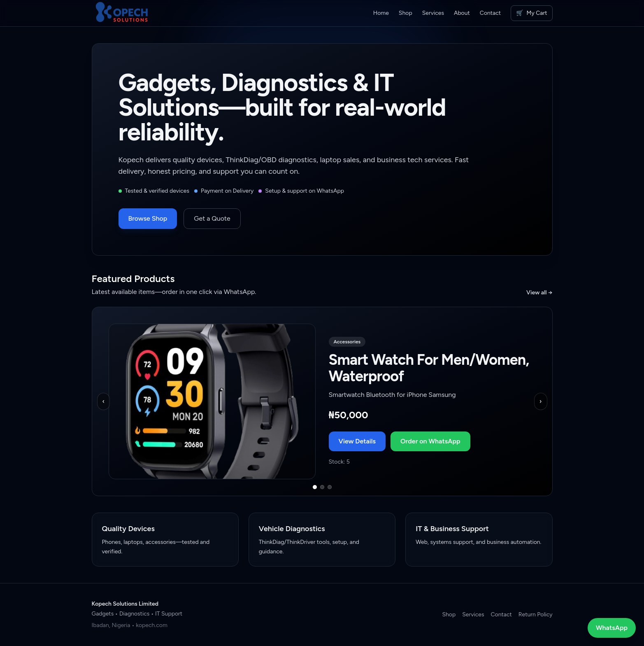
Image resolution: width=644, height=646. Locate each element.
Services (433, 13)
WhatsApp (612, 628)
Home (381, 13)
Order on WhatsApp (430, 441)
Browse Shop (148, 218)
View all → (539, 293)
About (462, 13)
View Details (357, 441)
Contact (490, 13)
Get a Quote (212, 218)
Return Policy (536, 615)
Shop (406, 13)
